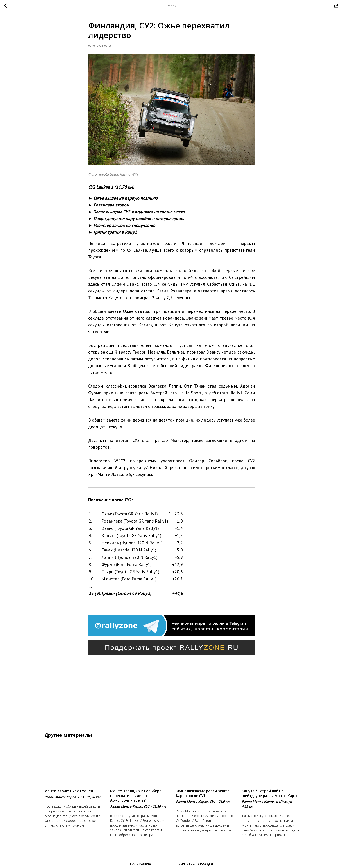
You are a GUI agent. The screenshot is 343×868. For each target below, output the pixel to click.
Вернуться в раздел (196, 864)
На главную (141, 864)
